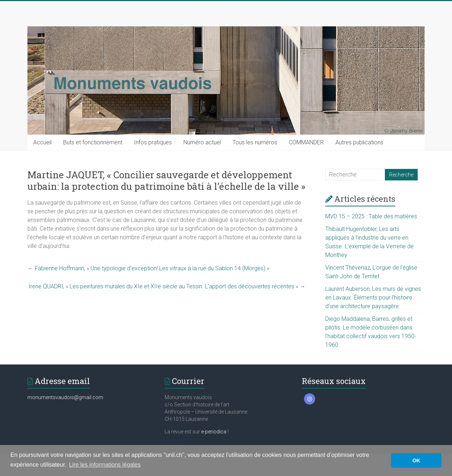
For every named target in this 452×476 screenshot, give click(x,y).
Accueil (42, 142)
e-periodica (214, 432)
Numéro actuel (202, 142)
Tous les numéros (255, 142)
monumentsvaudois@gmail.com (65, 397)
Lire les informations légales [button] (105, 465)
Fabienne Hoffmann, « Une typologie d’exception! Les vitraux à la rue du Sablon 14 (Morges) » (148, 268)
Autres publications (359, 142)
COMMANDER (306, 142)
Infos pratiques (153, 142)
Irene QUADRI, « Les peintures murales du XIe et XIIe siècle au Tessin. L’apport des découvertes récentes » (167, 286)
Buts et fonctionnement (93, 142)
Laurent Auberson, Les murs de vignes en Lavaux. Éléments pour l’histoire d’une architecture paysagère (373, 298)
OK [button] (416, 460)
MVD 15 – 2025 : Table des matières (371, 216)
